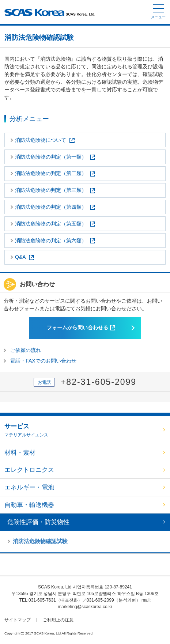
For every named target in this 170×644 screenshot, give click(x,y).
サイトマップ (18, 620)
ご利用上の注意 (58, 620)
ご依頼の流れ (26, 350)
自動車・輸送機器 (29, 505)
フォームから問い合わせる (81, 327)
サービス (83, 431)
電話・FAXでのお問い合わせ (43, 361)
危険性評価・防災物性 (38, 522)
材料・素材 (20, 453)
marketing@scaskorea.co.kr (85, 607)
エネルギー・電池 (29, 487)
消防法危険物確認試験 (40, 541)
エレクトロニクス (29, 470)
